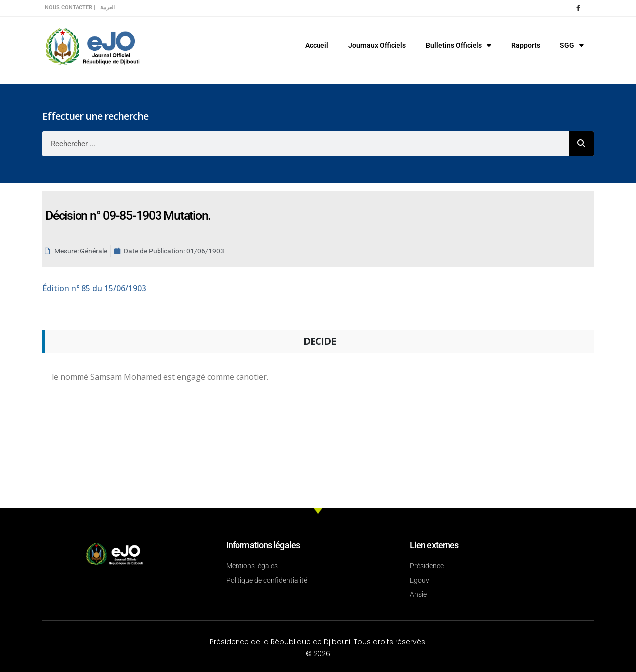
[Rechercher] (581, 144)
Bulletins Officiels (459, 45)
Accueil (317, 45)
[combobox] (306, 144)
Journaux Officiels (377, 45)
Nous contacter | (70, 8)
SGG (572, 45)
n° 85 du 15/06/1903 (94, 288)
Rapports (526, 45)
